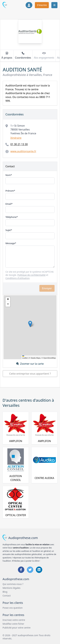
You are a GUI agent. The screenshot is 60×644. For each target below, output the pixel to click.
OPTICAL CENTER (16, 515)
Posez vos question (13, 608)
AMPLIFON (16, 441)
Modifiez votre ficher (13, 624)
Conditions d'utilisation (18, 278)
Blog (5, 592)
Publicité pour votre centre (16, 628)
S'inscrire (42, 5)
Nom (8, 175)
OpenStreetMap (49, 358)
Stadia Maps (36, 358)
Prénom (10, 191)
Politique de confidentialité (32, 275)
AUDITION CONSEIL (16, 478)
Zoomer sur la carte (30, 364)
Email (8, 204)
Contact (7, 596)
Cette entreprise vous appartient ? (30, 374)
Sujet (8, 230)
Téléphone (11, 217)
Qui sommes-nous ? (13, 584)
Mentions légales (12, 588)
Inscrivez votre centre (14, 620)
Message (10, 243)
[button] (30, 324)
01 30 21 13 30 (19, 144)
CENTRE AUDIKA (44, 478)
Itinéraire (16, 138)
